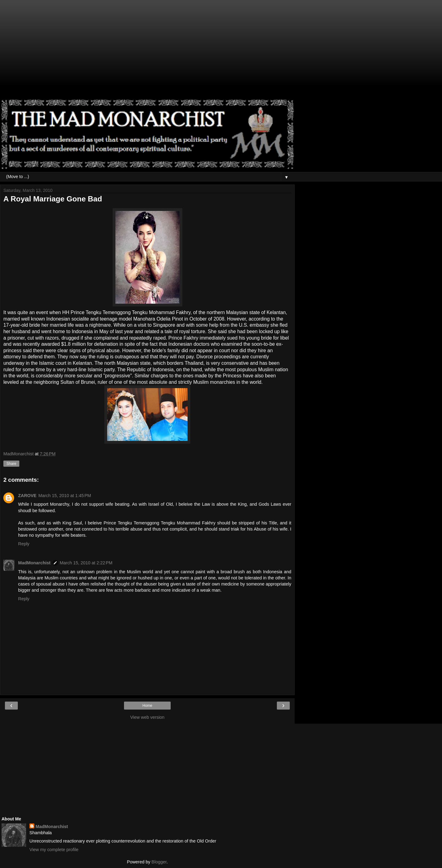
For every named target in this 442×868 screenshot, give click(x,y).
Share (11, 464)
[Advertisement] (147, 52)
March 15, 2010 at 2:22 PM (86, 563)
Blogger (159, 862)
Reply (24, 544)
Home (147, 706)
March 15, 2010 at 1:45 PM (65, 496)
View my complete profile (54, 850)
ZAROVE (27, 496)
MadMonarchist (34, 563)
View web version (147, 717)
